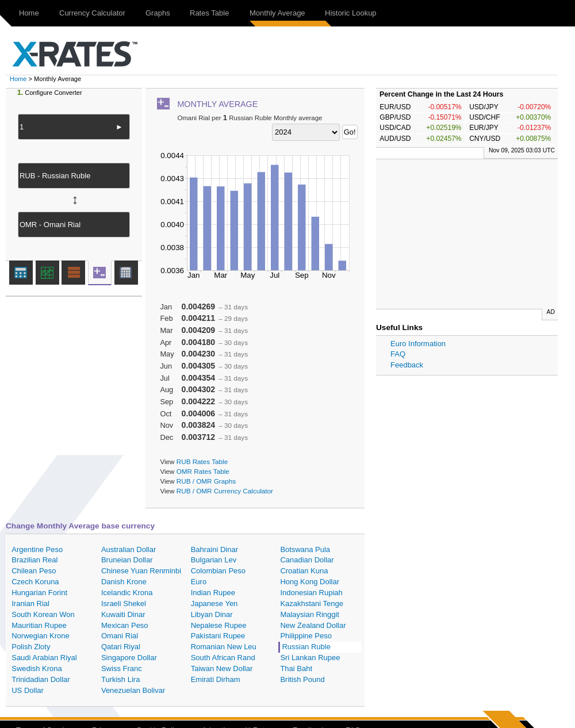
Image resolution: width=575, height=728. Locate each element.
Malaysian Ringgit (310, 614)
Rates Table (209, 13)
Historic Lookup (351, 13)
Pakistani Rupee (218, 636)
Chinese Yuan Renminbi (141, 571)
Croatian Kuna (304, 571)
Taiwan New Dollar (222, 668)
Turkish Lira (120, 679)
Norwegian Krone (40, 636)
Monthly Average (277, 13)
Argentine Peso (37, 549)
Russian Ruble (306, 647)
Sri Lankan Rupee (310, 658)
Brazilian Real (34, 560)
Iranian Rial (30, 604)
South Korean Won (43, 614)
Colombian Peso (218, 571)
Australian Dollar (129, 549)
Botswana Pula (305, 549)
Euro (199, 582)
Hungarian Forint (39, 593)
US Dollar (28, 690)
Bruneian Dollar (127, 560)
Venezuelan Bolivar (133, 690)
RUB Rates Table (202, 461)
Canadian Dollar (307, 560)
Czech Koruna (35, 582)
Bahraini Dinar (214, 549)
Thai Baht (296, 668)
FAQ (398, 354)
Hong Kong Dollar (310, 582)
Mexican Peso (125, 625)
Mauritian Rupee (39, 625)
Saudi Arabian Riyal (44, 658)
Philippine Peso (306, 636)
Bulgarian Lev (214, 560)
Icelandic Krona (127, 593)
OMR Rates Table (203, 471)
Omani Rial (120, 636)
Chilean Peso (34, 571)
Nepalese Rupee (219, 625)
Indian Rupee (213, 593)
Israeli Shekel (124, 604)
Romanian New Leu (224, 647)
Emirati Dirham (216, 679)
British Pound (302, 679)
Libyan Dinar (212, 614)
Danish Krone (124, 582)
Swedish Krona (37, 668)
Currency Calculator (92, 13)
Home (29, 13)
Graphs (158, 13)
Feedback (407, 365)
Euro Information (418, 344)
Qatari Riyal (121, 647)
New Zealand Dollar (313, 625)
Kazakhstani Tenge (312, 604)
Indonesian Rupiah (311, 593)
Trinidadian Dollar (41, 679)
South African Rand (223, 658)
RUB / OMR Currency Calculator (225, 491)
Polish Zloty (31, 647)
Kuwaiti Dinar (123, 614)
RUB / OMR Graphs (206, 481)
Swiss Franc (122, 668)
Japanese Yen (214, 604)
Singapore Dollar (129, 658)
